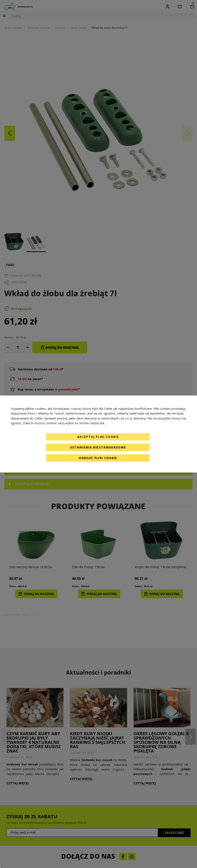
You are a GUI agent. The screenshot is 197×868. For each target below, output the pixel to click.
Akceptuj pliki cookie (98, 437)
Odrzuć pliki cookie (98, 458)
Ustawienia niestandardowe (98, 447)
